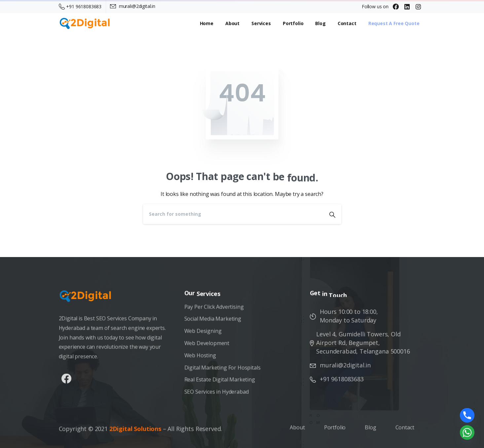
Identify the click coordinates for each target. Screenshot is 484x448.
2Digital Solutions (135, 432)
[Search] (233, 214)
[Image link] (89, 299)
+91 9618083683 (80, 6)
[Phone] (467, 415)
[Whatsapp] (467, 432)
